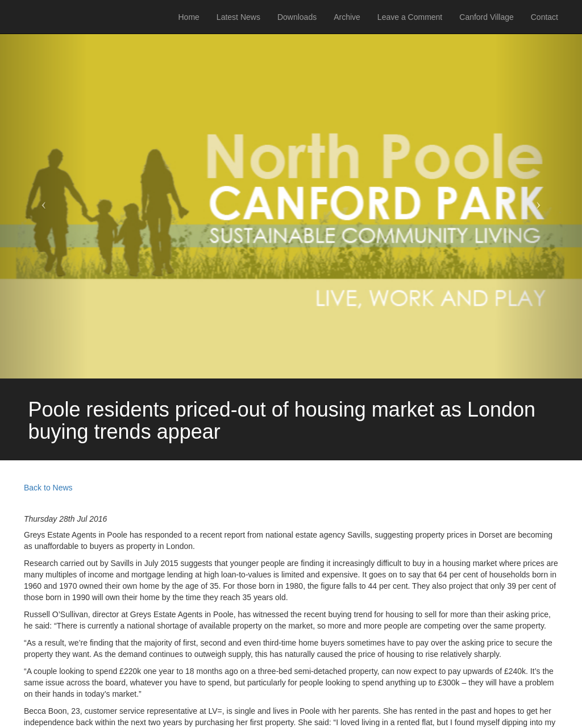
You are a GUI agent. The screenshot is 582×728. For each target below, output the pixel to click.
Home (189, 17)
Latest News (238, 17)
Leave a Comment (410, 17)
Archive (347, 17)
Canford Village (486, 17)
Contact (544, 17)
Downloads (297, 17)
